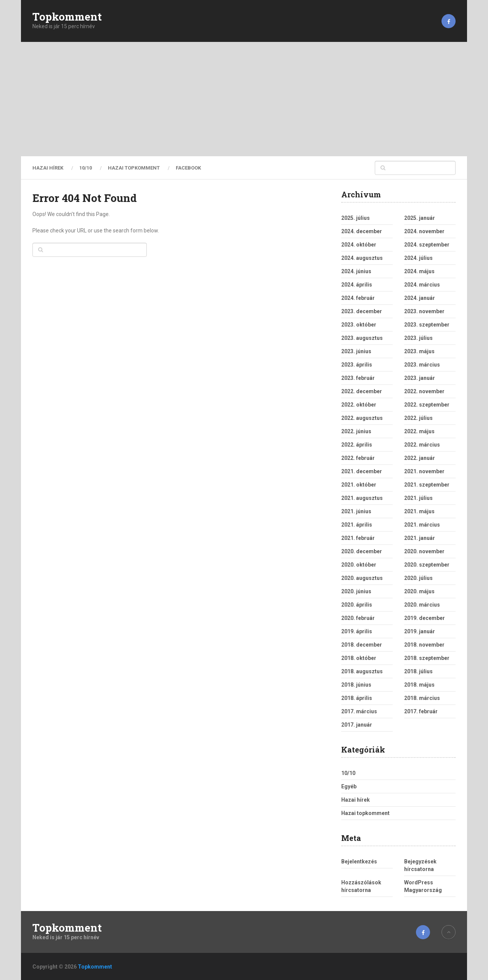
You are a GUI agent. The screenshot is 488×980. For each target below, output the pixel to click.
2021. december (362, 471)
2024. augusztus (362, 258)
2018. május (419, 685)
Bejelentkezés (359, 862)
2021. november (424, 471)
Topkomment (67, 17)
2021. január (420, 538)
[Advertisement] (244, 99)
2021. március (422, 525)
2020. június (356, 591)
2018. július (418, 671)
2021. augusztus (362, 498)
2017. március (359, 711)
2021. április (357, 525)
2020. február (358, 618)
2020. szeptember (427, 565)
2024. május (419, 271)
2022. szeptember (427, 405)
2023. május (419, 351)
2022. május (419, 431)
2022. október (359, 405)
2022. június (356, 431)
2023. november (424, 311)
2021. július (418, 498)
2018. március (422, 698)
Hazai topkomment (134, 168)
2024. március (422, 285)
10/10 (86, 168)
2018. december (362, 645)
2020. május (419, 591)
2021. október (359, 485)
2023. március (422, 365)
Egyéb (349, 786)
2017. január (357, 725)
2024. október (359, 245)
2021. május (419, 511)
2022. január (420, 458)
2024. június (356, 271)
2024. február (358, 298)
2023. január (420, 378)
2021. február (358, 538)
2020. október (359, 565)
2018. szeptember (427, 658)
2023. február (358, 378)
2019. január (420, 631)
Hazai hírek (48, 168)
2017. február (421, 711)
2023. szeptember (427, 325)
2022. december (362, 391)
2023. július (418, 338)
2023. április (357, 365)
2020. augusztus (362, 578)
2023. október (359, 325)
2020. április (357, 605)
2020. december (362, 551)
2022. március (422, 445)
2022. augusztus (362, 418)
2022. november (424, 391)
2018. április (357, 698)
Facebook (188, 168)
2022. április (357, 445)
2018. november (424, 645)
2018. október (359, 658)
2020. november (424, 551)
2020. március (422, 605)
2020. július (418, 578)
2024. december (362, 231)
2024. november (424, 231)
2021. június (356, 511)
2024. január (420, 298)
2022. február (358, 458)
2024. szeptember (427, 245)
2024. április (357, 285)
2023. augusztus (362, 338)
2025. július (356, 218)
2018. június (356, 685)
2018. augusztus (362, 671)
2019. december (425, 618)
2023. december (362, 311)
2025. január (420, 218)
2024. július (418, 258)
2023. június (356, 351)
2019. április (357, 631)
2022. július (418, 418)
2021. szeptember (427, 485)
